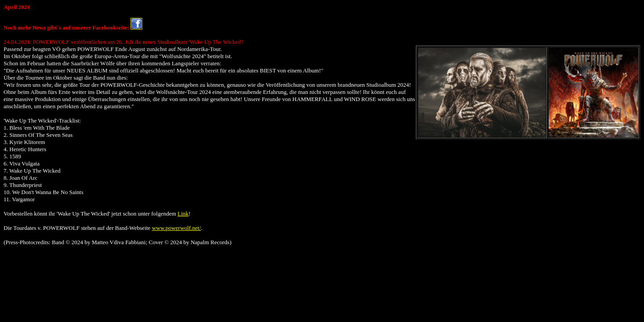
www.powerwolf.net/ (177, 228)
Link (183, 214)
